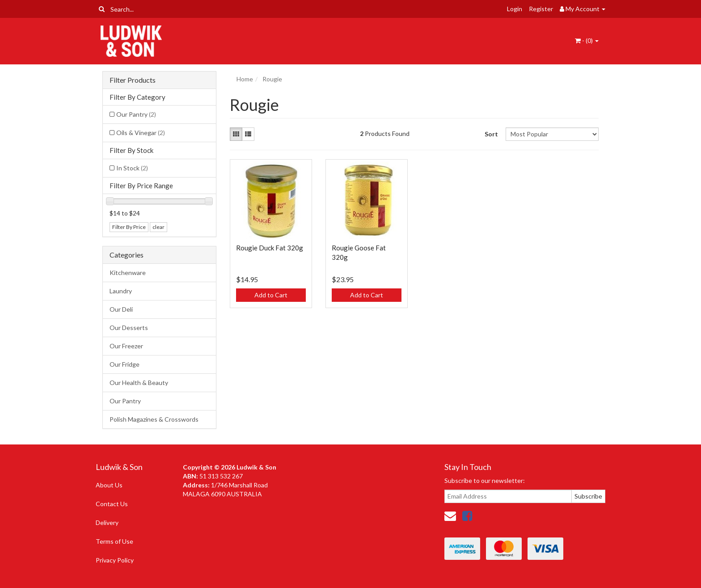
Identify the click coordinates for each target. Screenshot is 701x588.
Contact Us (112, 504)
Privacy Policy (115, 560)
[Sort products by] (552, 134)
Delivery (107, 522)
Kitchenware (128, 273)
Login (515, 9)
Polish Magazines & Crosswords (154, 419)
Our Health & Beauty (139, 383)
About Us (109, 485)
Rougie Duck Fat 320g (270, 248)
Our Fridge (125, 364)
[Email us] (450, 516)
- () (587, 40)
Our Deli (121, 309)
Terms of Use (114, 541)
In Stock (132, 168)
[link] (467, 516)
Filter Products (133, 80)
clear (158, 227)
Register (541, 9)
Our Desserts (129, 328)
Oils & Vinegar (141, 133)
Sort (491, 134)
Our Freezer (126, 346)
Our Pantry (136, 114)
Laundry (121, 291)
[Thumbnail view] (236, 134)
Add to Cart (271, 295)
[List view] (248, 134)
